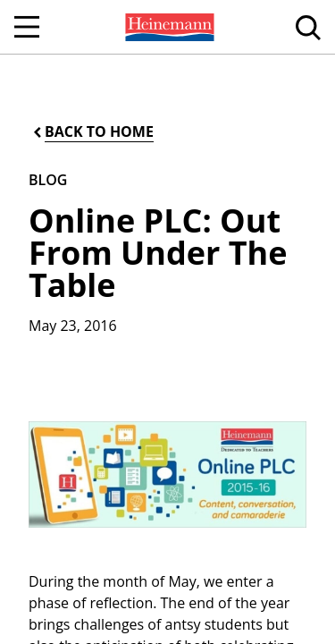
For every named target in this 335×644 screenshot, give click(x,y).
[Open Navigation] (27, 27)
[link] (168, 27)
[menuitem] (168, 27)
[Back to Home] (92, 132)
